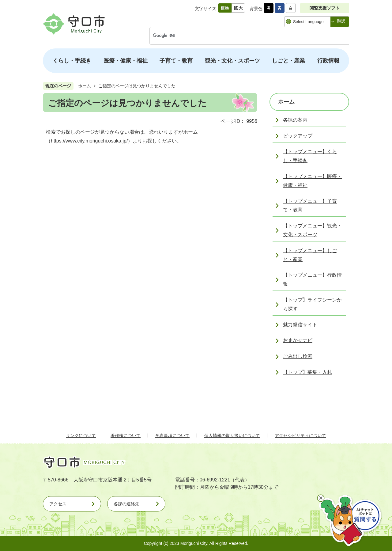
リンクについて (81, 435)
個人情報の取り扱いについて (232, 435)
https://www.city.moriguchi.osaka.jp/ (89, 141)
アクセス (58, 504)
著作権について (126, 435)
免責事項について (172, 435)
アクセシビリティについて (300, 435)
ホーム (85, 86)
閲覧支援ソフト (325, 8)
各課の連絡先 (126, 504)
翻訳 (341, 21)
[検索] (243, 36)
